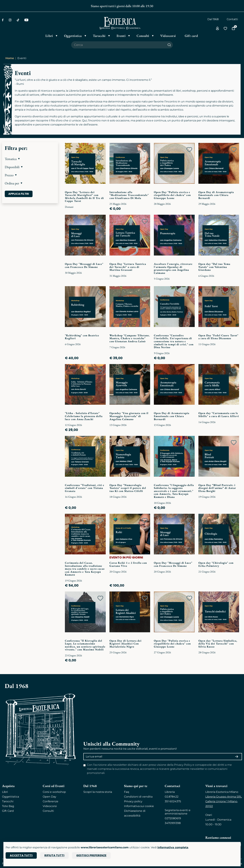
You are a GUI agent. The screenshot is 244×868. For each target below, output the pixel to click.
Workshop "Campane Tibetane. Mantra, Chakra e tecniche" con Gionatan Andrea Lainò (130, 338)
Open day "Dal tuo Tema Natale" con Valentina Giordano (214, 267)
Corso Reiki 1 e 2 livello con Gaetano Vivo (128, 564)
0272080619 (173, 818)
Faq (127, 792)
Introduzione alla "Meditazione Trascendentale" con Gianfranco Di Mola (129, 195)
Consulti (48, 811)
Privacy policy (133, 801)
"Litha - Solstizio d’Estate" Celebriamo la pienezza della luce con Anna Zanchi (84, 416)
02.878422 (172, 797)
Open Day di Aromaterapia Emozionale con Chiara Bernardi (216, 195)
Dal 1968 (213, 19)
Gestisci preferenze (91, 855)
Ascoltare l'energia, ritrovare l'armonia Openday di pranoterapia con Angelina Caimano (173, 268)
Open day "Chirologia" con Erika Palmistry (216, 564)
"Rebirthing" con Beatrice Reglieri (82, 337)
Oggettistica (11, 797)
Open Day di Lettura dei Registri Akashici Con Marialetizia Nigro (125, 644)
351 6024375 (173, 801)
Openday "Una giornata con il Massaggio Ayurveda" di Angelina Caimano (129, 416)
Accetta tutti (21, 855)
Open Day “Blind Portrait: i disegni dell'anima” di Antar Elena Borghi (217, 488)
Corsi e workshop (54, 792)
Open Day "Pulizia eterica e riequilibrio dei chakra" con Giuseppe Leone (172, 195)
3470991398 (173, 823)
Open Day (49, 797)
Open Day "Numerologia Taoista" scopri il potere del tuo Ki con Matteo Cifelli (128, 488)
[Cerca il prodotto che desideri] (118, 45)
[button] (30, 159)
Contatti (232, 19)
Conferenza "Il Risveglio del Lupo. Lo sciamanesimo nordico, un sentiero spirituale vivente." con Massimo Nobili (85, 645)
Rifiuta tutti (54, 855)
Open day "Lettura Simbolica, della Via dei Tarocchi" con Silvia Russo (218, 644)
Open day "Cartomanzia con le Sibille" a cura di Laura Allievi (219, 415)
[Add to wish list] (100, 150)
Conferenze (50, 801)
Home (10, 58)
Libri (5, 792)
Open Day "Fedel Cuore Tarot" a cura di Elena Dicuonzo (218, 337)
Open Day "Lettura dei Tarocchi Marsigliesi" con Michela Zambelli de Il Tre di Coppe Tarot (84, 197)
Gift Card (8, 811)
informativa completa (173, 847)
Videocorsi (50, 806)
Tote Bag (8, 806)
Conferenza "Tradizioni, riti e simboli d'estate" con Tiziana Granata (85, 488)
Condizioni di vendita (138, 797)
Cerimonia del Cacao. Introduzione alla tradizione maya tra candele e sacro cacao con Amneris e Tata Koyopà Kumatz (85, 569)
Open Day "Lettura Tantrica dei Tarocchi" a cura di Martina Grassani (128, 267)
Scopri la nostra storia (98, 792)
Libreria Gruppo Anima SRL (224, 797)
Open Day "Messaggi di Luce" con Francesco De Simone (84, 265)
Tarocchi (8, 801)
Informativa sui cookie (139, 806)
